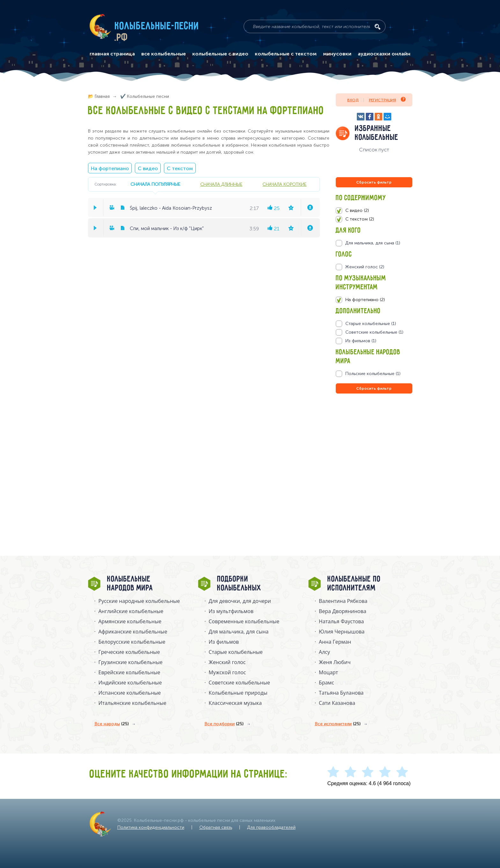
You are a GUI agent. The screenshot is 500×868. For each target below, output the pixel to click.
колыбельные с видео (220, 54)
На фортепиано (110, 168)
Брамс (327, 683)
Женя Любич (335, 662)
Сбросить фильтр (374, 182)
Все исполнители (338, 724)
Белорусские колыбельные (132, 642)
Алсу (324, 652)
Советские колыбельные (239, 683)
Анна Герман (335, 642)
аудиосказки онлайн (384, 54)
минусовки (337, 54)
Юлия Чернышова (342, 632)
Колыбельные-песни (157, 26)
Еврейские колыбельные (129, 672)
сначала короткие (284, 184)
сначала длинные (221, 184)
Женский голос (227, 662)
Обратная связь (216, 827)
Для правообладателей (271, 827)
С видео (148, 168)
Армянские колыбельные (130, 621)
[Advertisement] (374, 464)
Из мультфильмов (231, 611)
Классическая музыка (235, 703)
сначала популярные (155, 184)
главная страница (112, 54)
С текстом (180, 168)
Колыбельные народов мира (130, 584)
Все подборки (224, 724)
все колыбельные (164, 54)
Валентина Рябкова (343, 601)
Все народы (112, 724)
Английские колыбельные (131, 611)
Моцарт (328, 672)
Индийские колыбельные (130, 683)
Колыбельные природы (238, 693)
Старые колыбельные (236, 652)
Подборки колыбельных (239, 584)
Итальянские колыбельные (132, 703)
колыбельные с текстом (286, 54)
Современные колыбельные (244, 621)
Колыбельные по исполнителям (354, 584)
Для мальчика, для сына (239, 632)
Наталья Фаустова (341, 621)
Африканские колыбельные (133, 632)
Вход (353, 100)
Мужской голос (227, 672)
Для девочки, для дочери (240, 601)
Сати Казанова (337, 703)
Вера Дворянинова (343, 611)
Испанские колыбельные (130, 693)
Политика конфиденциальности (151, 827)
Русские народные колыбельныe (139, 601)
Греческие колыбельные (129, 652)
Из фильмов (224, 642)
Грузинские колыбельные (131, 662)
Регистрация (387, 100)
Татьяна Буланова (341, 693)
